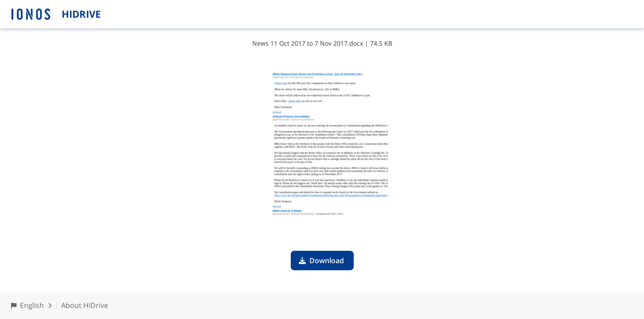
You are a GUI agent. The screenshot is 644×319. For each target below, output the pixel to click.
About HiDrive (85, 305)
